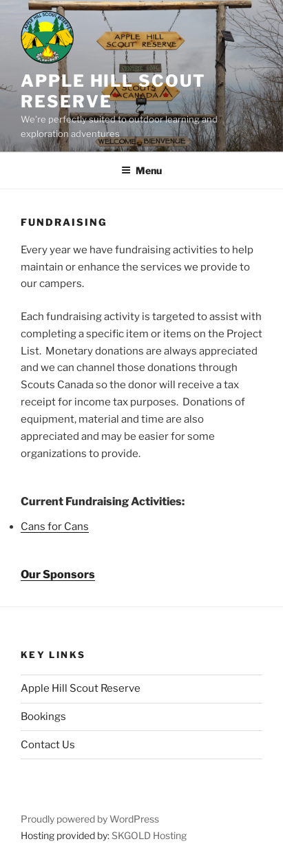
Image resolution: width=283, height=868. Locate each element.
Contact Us (48, 745)
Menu (141, 170)
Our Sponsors (58, 574)
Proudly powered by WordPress (90, 819)
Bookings (43, 717)
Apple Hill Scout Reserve (81, 688)
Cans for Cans (55, 527)
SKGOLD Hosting (149, 835)
